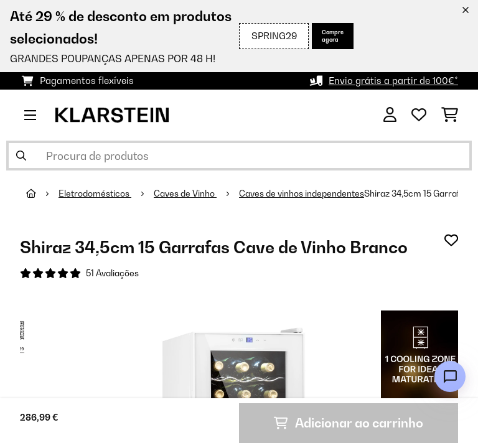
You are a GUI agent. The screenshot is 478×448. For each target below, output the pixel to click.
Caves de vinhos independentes (302, 194)
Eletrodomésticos (95, 194)
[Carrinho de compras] (450, 115)
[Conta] (390, 115)
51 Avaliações (112, 273)
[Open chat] (450, 376)
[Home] (42, 194)
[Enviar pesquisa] (21, 156)
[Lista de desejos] (419, 115)
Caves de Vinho (185, 194)
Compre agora (333, 36)
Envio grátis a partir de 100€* (393, 81)
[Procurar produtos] (239, 156)
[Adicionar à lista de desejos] (451, 240)
